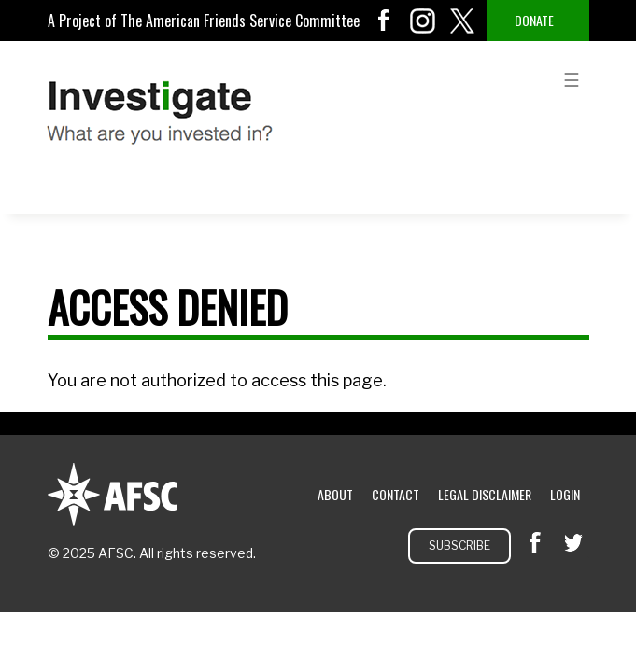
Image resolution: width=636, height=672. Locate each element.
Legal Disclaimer (485, 494)
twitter (462, 21)
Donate (534, 20)
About (335, 494)
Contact (396, 494)
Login (565, 494)
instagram (423, 21)
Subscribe (459, 546)
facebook (384, 21)
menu (572, 78)
